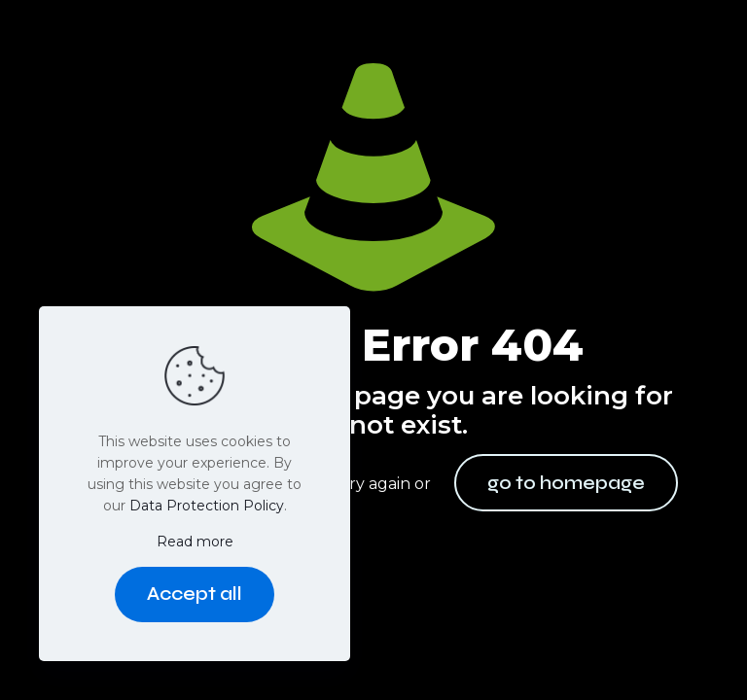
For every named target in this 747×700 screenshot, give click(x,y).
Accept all (195, 594)
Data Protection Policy (207, 506)
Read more (195, 542)
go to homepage (566, 483)
